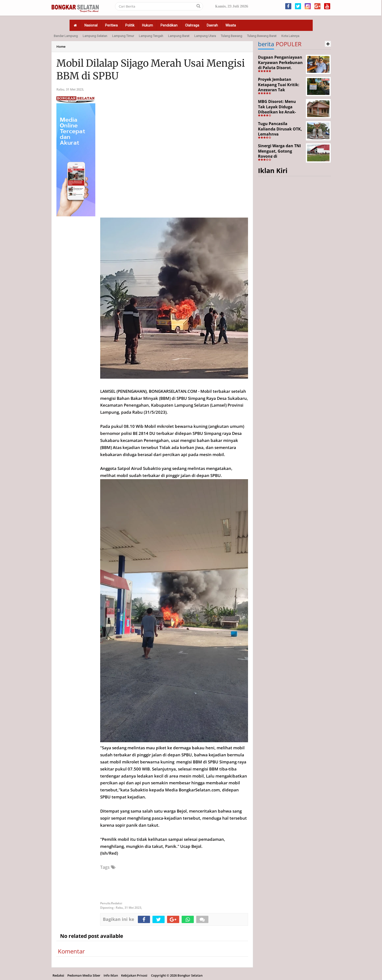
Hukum (147, 25)
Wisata (231, 25)
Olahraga (192, 25)
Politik (130, 25)
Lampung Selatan (95, 36)
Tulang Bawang (231, 36)
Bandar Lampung (66, 36)
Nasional (91, 25)
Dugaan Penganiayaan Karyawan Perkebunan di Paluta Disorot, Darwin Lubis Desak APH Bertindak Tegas (280, 68)
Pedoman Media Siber (84, 975)
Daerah (212, 25)
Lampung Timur (123, 36)
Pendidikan (169, 25)
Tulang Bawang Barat (262, 36)
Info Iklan (111, 975)
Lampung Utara (205, 36)
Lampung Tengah (151, 36)
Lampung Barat (179, 36)
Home (61, 46)
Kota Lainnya (290, 36)
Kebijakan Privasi (134, 975)
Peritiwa (111, 25)
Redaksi (58, 975)
